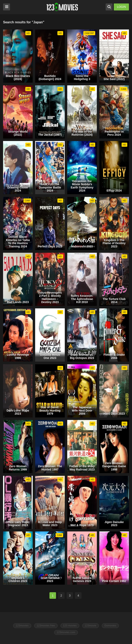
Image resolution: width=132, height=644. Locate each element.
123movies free (46, 626)
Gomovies (110, 626)
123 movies (70, 626)
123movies (22, 626)
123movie (91, 626)
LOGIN (121, 7)
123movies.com (66, 632)
